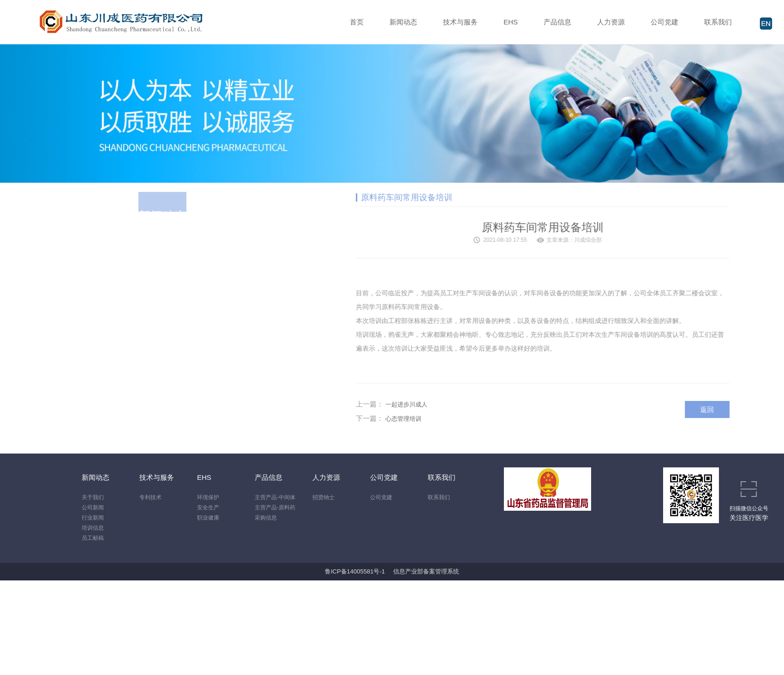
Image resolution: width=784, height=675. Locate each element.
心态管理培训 (434, 419)
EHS (511, 22)
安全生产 (208, 508)
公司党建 (664, 22)
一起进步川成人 (437, 404)
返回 (738, 409)
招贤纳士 (323, 497)
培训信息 (93, 528)
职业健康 (208, 518)
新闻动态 (403, 22)
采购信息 (266, 518)
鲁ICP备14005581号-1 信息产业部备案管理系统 (392, 571)
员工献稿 (93, 538)
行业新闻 (93, 518)
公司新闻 (93, 508)
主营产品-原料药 (275, 508)
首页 (357, 22)
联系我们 (718, 22)
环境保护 (208, 497)
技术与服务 (460, 22)
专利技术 (150, 497)
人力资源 (611, 22)
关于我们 (93, 497)
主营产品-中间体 (275, 497)
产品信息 (557, 22)
